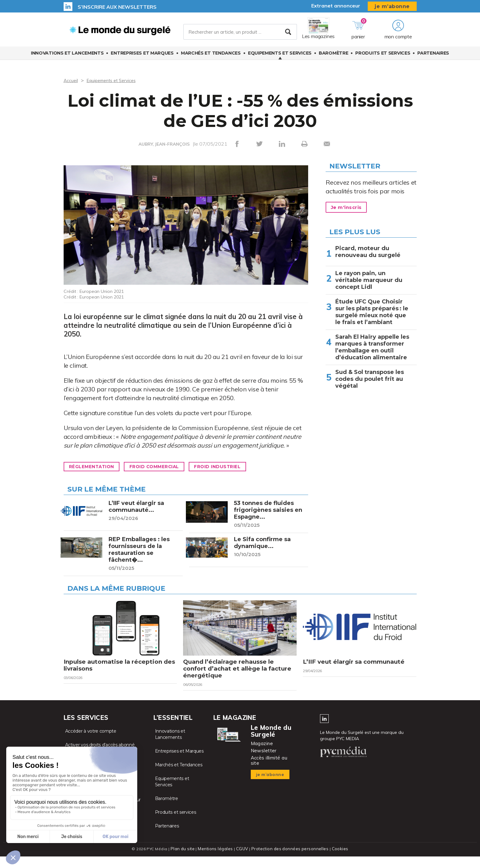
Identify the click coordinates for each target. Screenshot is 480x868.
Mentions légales (217, 860)
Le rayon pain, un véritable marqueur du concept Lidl (369, 280)
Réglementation (96, 467)
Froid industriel (240, 467)
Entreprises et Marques (142, 57)
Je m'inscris (349, 208)
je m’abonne (392, 6)
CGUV (243, 860)
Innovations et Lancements (67, 57)
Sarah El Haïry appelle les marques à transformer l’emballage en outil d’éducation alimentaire (372, 347)
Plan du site (185, 860)
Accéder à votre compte (91, 743)
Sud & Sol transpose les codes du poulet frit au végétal (370, 379)
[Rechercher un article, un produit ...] (240, 34)
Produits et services (383, 57)
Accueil (72, 80)
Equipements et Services (280, 57)
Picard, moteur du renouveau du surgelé (368, 252)
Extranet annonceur (336, 6)
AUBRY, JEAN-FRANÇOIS (164, 144)
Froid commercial (168, 467)
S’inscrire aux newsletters (117, 7)
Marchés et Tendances (211, 57)
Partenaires (433, 57)
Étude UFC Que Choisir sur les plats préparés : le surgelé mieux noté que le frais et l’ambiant (372, 312)
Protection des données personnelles (289, 860)
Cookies (337, 860)
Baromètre (333, 57)
